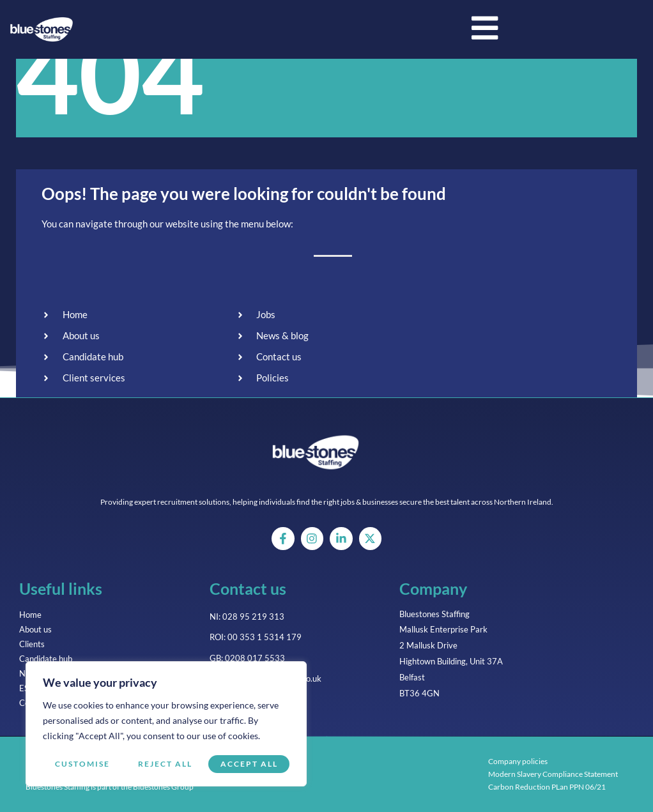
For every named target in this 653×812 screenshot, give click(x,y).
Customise (82, 764)
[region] (166, 724)
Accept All (249, 764)
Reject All (165, 764)
